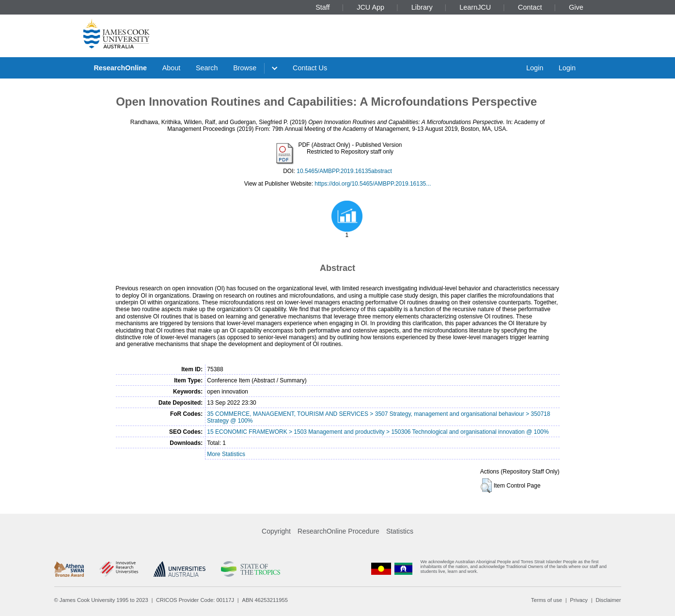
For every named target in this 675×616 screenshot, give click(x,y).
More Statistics (226, 454)
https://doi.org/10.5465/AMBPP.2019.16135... (373, 184)
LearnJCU (475, 7)
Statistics (400, 531)
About (172, 68)
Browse (245, 68)
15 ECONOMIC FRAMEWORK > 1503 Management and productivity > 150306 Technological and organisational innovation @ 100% (378, 432)
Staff (322, 7)
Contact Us (310, 68)
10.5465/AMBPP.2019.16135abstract (344, 171)
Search (207, 68)
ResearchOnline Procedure (338, 531)
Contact (530, 7)
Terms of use (547, 600)
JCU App (370, 7)
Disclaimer (608, 600)
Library (422, 7)
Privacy (579, 600)
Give (576, 7)
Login (535, 68)
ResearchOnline (120, 68)
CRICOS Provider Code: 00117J (195, 600)
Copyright (276, 531)
